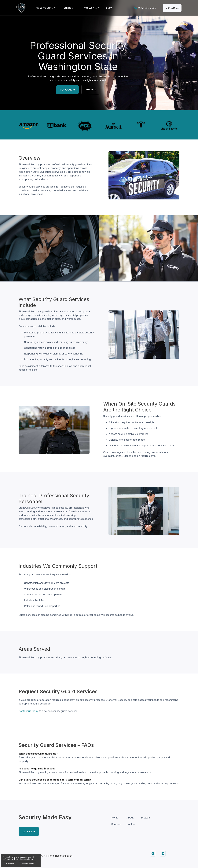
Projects (91, 90)
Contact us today (28, 722)
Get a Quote (67, 90)
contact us (172, 8)
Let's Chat (29, 831)
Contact (131, 824)
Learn (109, 8)
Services (68, 8)
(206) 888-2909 (147, 8)
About (130, 818)
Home (115, 818)
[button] (47, 8)
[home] (21, 8)
